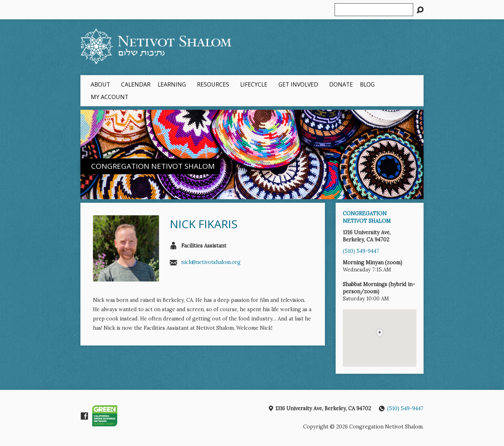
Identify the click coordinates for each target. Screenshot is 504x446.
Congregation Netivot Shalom (153, 166)
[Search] (374, 10)
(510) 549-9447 (361, 251)
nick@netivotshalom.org (211, 262)
